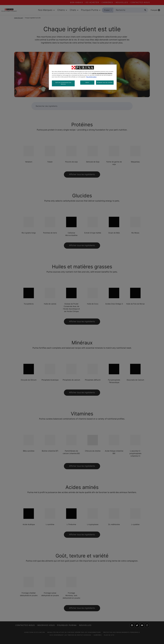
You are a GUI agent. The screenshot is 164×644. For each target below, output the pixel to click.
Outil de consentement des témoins (63, 83)
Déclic (87, 82)
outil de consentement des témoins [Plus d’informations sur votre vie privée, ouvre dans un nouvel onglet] (102, 73)
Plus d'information (91, 77)
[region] (83, 77)
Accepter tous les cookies (105, 82)
